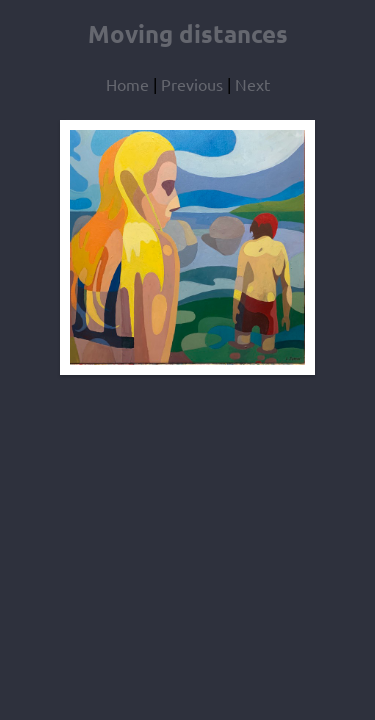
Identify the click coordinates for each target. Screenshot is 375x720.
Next (252, 84)
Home (127, 84)
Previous (192, 84)
